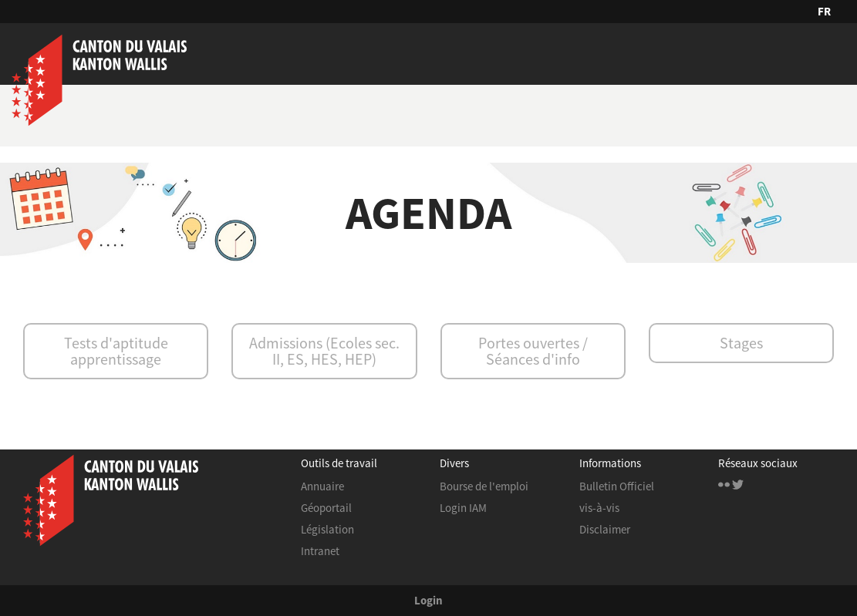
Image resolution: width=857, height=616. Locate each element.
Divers (454, 464)
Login (428, 600)
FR (824, 11)
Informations (610, 464)
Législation (327, 529)
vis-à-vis (599, 508)
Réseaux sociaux (758, 464)
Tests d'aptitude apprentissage (116, 351)
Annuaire (322, 486)
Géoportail (326, 508)
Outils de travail (339, 464)
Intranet (320, 551)
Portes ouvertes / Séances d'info (533, 351)
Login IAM (463, 508)
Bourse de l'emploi (484, 486)
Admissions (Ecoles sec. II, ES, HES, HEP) (324, 351)
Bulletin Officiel (617, 486)
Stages (741, 343)
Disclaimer (605, 529)
